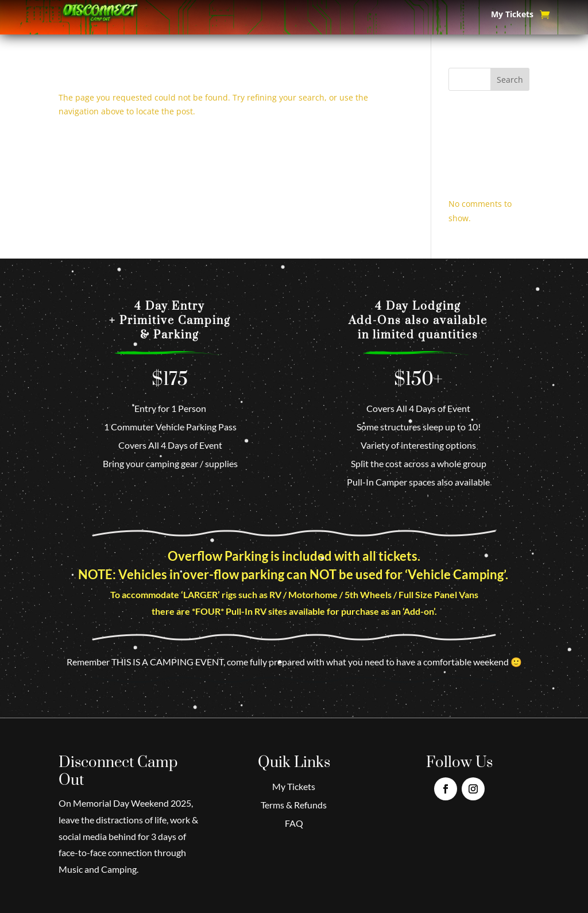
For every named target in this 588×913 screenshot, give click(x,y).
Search (510, 80)
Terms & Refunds (294, 805)
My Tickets (512, 15)
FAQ (294, 823)
